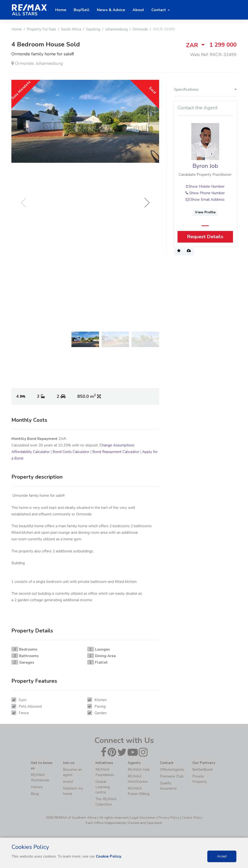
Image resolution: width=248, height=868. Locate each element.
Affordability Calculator (31, 452)
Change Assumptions (117, 445)
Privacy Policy (169, 818)
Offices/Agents (172, 770)
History (37, 787)
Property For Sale (41, 29)
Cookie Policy (192, 818)
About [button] (138, 10)
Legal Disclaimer (143, 818)
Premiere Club (172, 776)
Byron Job (205, 166)
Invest (68, 782)
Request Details (205, 237)
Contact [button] (159, 10)
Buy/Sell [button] (82, 10)
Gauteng (93, 29)
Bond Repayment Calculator (116, 452)
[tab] (205, 91)
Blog (35, 794)
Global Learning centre (103, 787)
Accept (222, 856)
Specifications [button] (205, 90)
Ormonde (140, 29)
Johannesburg (116, 29)
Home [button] (61, 10)
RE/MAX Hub (139, 770)
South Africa (71, 29)
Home (17, 29)
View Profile (205, 212)
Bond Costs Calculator (71, 452)
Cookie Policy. (109, 856)
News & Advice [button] (111, 10)
